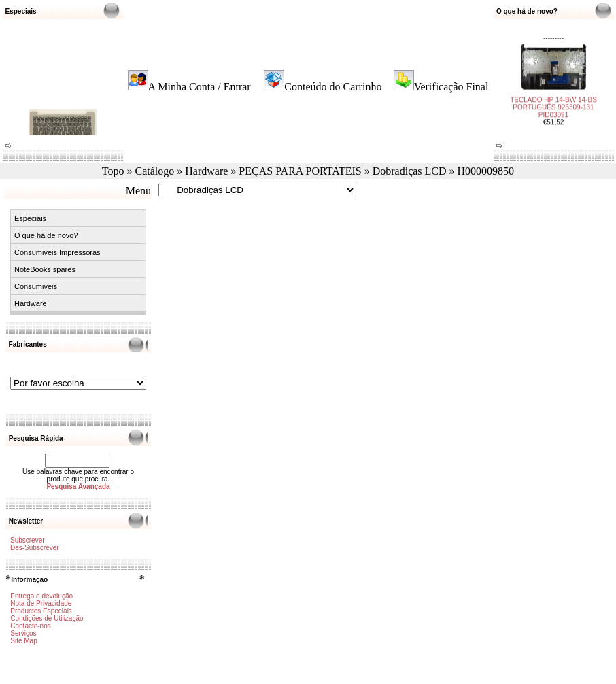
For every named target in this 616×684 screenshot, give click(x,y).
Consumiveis (36, 286)
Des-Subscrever (35, 548)
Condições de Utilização (47, 618)
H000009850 (486, 171)
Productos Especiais (41, 611)
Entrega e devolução (41, 596)
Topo (113, 171)
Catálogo (155, 171)
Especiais (30, 218)
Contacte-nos (30, 626)
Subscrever (28, 540)
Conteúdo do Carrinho (333, 87)
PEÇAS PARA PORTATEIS (300, 171)
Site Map (23, 641)
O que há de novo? (46, 235)
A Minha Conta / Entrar (200, 87)
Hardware (206, 171)
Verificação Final (451, 87)
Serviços (23, 633)
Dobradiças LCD (410, 171)
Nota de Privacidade (41, 603)
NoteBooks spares (45, 269)
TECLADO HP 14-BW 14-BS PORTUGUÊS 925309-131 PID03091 (553, 104)
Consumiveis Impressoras (57, 252)
